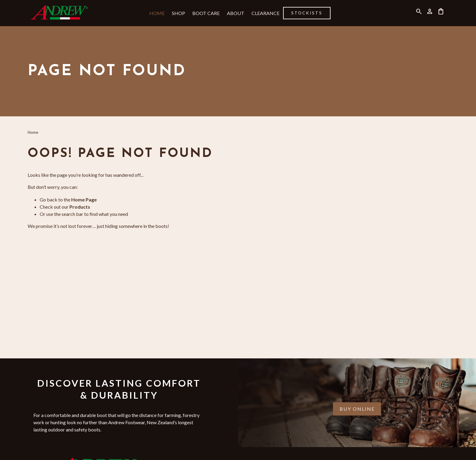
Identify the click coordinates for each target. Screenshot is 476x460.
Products (80, 207)
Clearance (265, 13)
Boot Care (206, 13)
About (236, 13)
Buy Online (357, 409)
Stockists (307, 13)
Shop (178, 13)
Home (157, 13)
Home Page (84, 199)
